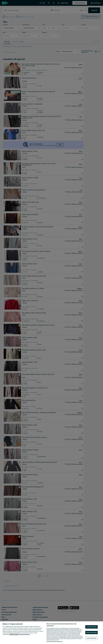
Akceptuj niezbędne (91, 632)
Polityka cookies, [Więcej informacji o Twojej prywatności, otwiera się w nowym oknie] (14, 634)
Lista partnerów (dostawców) (54, 642)
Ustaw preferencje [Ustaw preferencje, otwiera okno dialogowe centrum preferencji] (91, 638)
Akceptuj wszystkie (91, 627)
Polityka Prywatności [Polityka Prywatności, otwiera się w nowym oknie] (24, 634)
